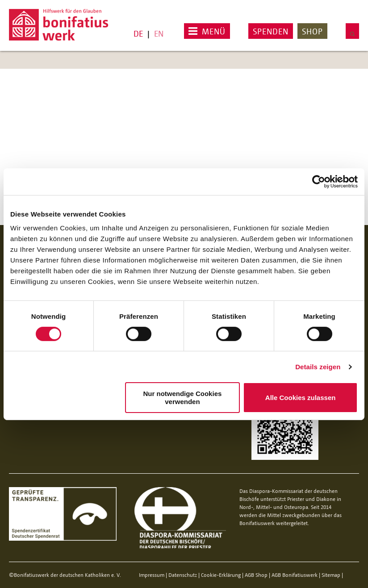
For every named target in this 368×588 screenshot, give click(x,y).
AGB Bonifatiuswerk (295, 575)
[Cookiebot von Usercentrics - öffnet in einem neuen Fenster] (319, 181)
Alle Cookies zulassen (301, 398)
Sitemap (331, 575)
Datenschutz (183, 575)
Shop (312, 31)
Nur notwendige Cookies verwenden (182, 397)
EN (159, 33)
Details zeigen (318, 367)
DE (138, 33)
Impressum (152, 575)
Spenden (271, 31)
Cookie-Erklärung (221, 575)
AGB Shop (256, 575)
